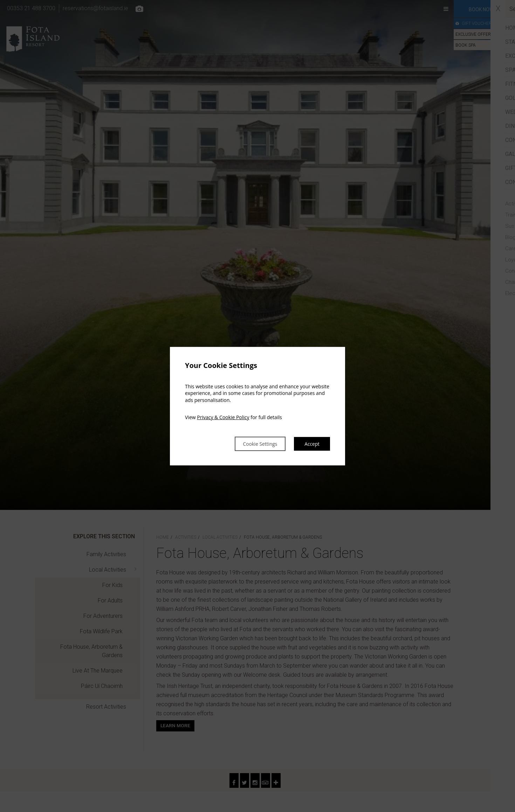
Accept (311, 444)
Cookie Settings (253, 444)
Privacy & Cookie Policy (223, 417)
